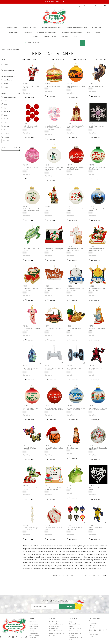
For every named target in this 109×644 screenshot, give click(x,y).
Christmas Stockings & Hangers (52, 28)
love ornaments (78, 549)
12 (81, 575)
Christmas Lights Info (75, 628)
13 (85, 575)
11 (76, 575)
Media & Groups (34, 633)
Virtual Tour (33, 638)
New (89, 32)
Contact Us (92, 621)
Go (82, 43)
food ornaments (101, 549)
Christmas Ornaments (30, 28)
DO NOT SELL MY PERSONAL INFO (98, 630)
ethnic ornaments (38, 551)
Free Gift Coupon (94, 635)
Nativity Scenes (13, 32)
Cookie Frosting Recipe (76, 638)
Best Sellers (82, 59)
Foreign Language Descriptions (58, 633)
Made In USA (35, 36)
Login (91, 6)
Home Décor (65, 36)
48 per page (60, 59)
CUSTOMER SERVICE (95, 619)
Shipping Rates (93, 623)
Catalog (32, 631)
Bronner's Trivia (54, 628)
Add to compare (30, 98)
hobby (81, 546)
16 (98, 575)
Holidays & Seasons (50, 36)
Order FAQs (92, 625)
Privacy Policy (93, 628)
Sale (75, 36)
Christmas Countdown (75, 624)
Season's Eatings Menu (36, 635)
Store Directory (34, 626)
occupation (100, 546)
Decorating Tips (74, 631)
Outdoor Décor (97, 28)
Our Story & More (54, 622)
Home (3, 49)
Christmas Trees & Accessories (47, 32)
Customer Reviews (54, 626)
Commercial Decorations (56, 624)
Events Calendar (34, 624)
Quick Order (82, 6)
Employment (53, 635)
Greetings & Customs (75, 633)
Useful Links (92, 637)
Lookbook (72, 640)
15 (94, 575)
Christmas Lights (12, 28)
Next (104, 575)
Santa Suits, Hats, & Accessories (72, 32)
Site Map (91, 632)
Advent (98, 32)
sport (86, 546)
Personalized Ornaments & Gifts (77, 28)
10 (72, 575)
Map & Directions (34, 628)
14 (89, 575)
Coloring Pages (73, 626)
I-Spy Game (72, 635)
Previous (57, 575)
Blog (70, 622)
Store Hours (33, 622)
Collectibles (28, 32)
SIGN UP (69, 607)
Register (98, 6)
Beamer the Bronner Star (56, 631)
